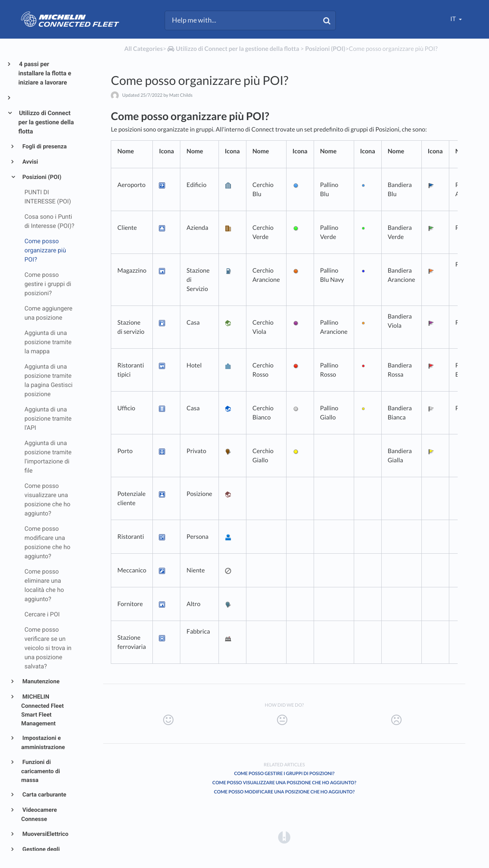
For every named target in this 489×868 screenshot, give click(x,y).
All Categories (143, 49)
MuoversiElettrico (45, 834)
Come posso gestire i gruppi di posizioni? (284, 773)
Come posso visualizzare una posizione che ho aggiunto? (284, 783)
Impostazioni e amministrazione (43, 743)
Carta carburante (44, 795)
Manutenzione (40, 681)
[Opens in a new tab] (284, 837)
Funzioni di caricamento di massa (41, 771)
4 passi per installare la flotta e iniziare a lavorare (45, 73)
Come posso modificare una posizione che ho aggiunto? (284, 792)
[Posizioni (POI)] (325, 49)
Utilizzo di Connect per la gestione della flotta (46, 122)
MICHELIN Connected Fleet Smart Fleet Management (43, 710)
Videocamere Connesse (39, 814)
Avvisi (30, 162)
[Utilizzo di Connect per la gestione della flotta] (233, 49)
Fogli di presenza (44, 146)
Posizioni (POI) (41, 177)
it (454, 19)
